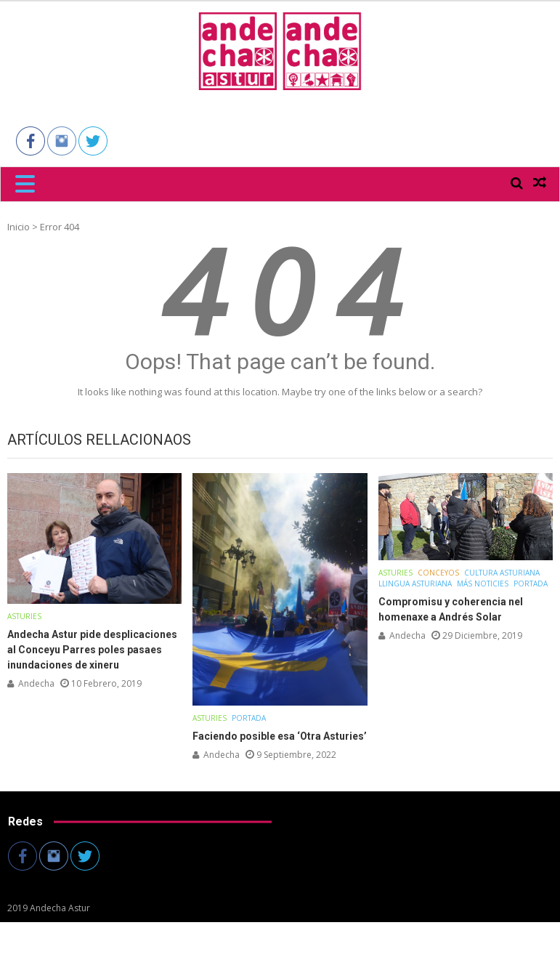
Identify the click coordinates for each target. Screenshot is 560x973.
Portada (249, 718)
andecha (36, 683)
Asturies (24, 616)
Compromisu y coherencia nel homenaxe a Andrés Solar (451, 609)
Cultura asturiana (502, 573)
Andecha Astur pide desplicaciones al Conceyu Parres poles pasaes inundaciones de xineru (92, 650)
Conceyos (438, 573)
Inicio (19, 227)
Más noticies (483, 584)
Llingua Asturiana (415, 584)
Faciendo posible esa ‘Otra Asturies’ (280, 736)
